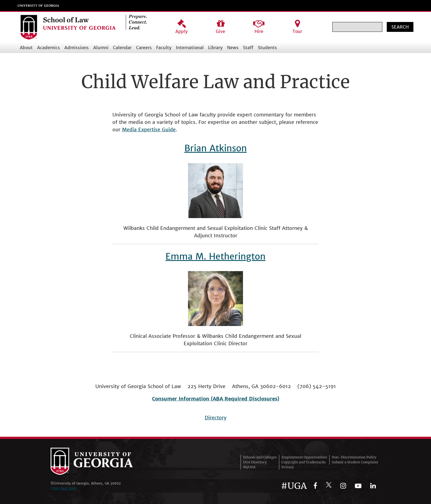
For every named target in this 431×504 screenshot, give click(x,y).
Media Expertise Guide (149, 130)
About (26, 48)
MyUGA (249, 467)
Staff (248, 48)
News (233, 48)
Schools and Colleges (260, 457)
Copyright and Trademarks (304, 462)
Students (267, 48)
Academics (49, 48)
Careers (144, 48)
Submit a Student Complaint (355, 462)
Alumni (101, 48)
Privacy (288, 467)
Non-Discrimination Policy (354, 457)
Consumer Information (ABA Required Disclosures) (216, 399)
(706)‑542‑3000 (63, 488)
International (190, 48)
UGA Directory (255, 462)
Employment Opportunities (304, 457)
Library (215, 48)
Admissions (77, 48)
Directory (216, 418)
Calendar (122, 48)
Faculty (164, 48)
